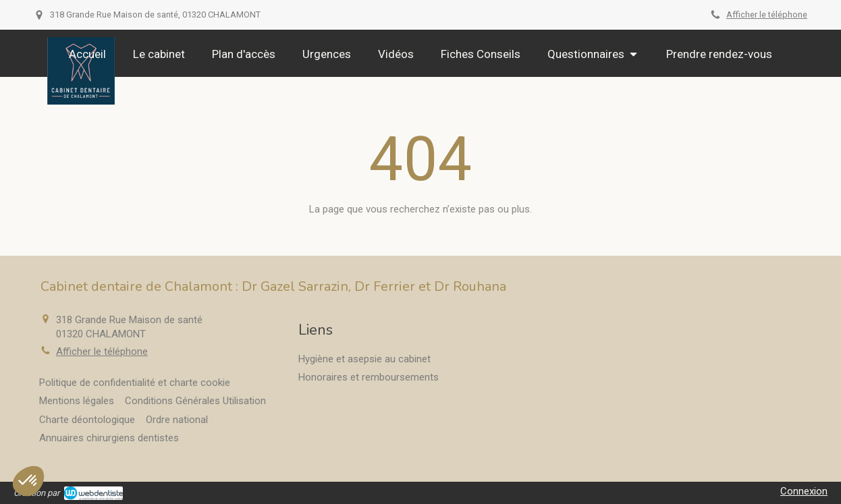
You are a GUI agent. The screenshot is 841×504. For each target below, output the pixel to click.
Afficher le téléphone (767, 15)
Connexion (804, 491)
